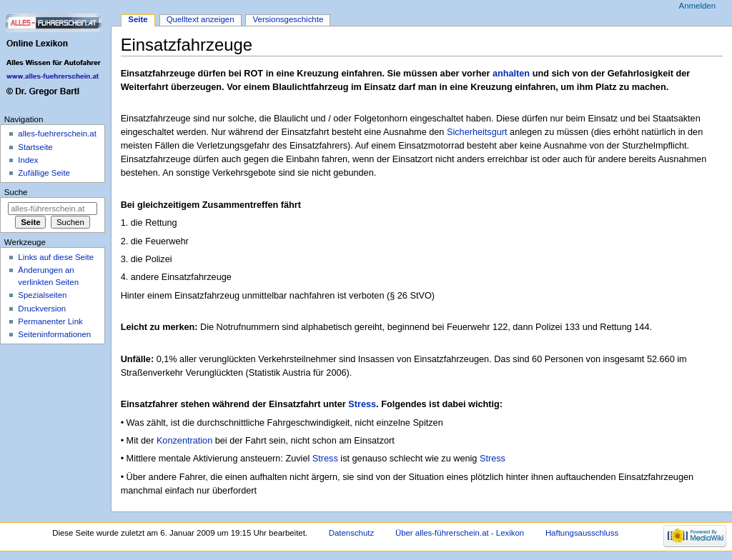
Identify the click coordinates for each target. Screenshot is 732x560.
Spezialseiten (42, 295)
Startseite (35, 147)
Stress (362, 404)
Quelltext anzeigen (201, 19)
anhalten (511, 74)
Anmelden (698, 6)
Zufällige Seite (44, 173)
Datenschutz (352, 533)
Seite (138, 19)
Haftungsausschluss (582, 533)
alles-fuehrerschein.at (57, 134)
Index (28, 160)
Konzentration (184, 441)
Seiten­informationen (54, 334)
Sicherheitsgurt (477, 132)
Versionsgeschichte (288, 19)
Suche (16, 192)
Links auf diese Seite (56, 257)
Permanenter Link (50, 321)
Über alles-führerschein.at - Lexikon (460, 533)
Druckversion (42, 309)
